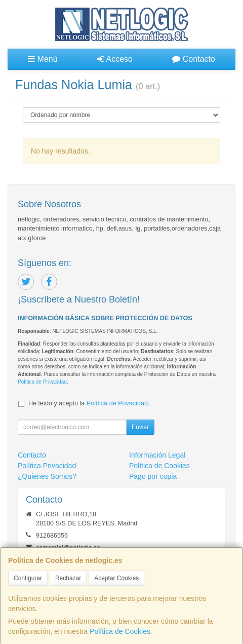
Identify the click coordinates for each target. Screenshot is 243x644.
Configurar (28, 578)
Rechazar (68, 578)
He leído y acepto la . (89, 403)
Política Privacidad (47, 466)
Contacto (193, 59)
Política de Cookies (120, 631)
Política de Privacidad (42, 382)
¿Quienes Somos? (47, 476)
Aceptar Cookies (116, 578)
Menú (43, 59)
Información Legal (157, 455)
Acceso (115, 59)
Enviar (140, 427)
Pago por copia (153, 476)
